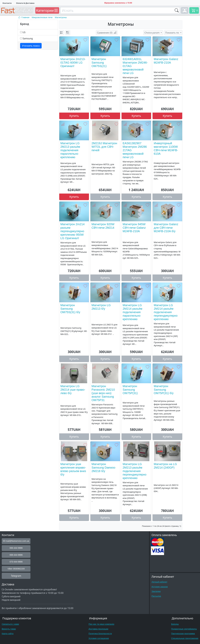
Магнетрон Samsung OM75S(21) (99, 63)
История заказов (160, 587)
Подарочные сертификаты (184, 629)
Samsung (28, 38)
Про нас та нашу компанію (101, 624)
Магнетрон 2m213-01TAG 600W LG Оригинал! (73, 63)
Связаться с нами (10, 624)
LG (24, 32)
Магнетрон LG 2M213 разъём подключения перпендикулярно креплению (135, 471)
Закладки (156, 591)
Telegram (16, 576)
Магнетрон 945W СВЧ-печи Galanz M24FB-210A (134, 228)
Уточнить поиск (31, 46)
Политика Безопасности (100, 634)
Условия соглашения (99, 638)
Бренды (175, 624)
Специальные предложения (185, 638)
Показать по (172, 33)
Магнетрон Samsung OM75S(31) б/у (70, 309)
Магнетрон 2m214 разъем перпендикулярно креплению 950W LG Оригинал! (72, 231)
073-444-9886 (16, 562)
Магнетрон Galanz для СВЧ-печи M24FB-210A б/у (166, 228)
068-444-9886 (16, 555)
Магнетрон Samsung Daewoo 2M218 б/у (103, 468)
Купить (74, 116)
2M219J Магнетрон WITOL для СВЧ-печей (104, 147)
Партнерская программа (183, 634)
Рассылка (156, 596)
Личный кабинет (159, 582)
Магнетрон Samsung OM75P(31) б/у (164, 390)
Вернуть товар (9, 629)
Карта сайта (8, 634)
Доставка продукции (98, 629)
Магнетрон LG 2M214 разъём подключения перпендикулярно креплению (166, 312)
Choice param (152, 33)
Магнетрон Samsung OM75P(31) (130, 390)
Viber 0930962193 (16, 569)
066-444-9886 (16, 548)
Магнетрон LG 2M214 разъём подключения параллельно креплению (133, 312)
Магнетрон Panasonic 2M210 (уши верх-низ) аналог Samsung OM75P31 (103, 393)
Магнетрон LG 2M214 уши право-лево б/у (73, 390)
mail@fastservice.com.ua (16, 541)
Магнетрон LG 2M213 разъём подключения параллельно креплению (70, 150)
